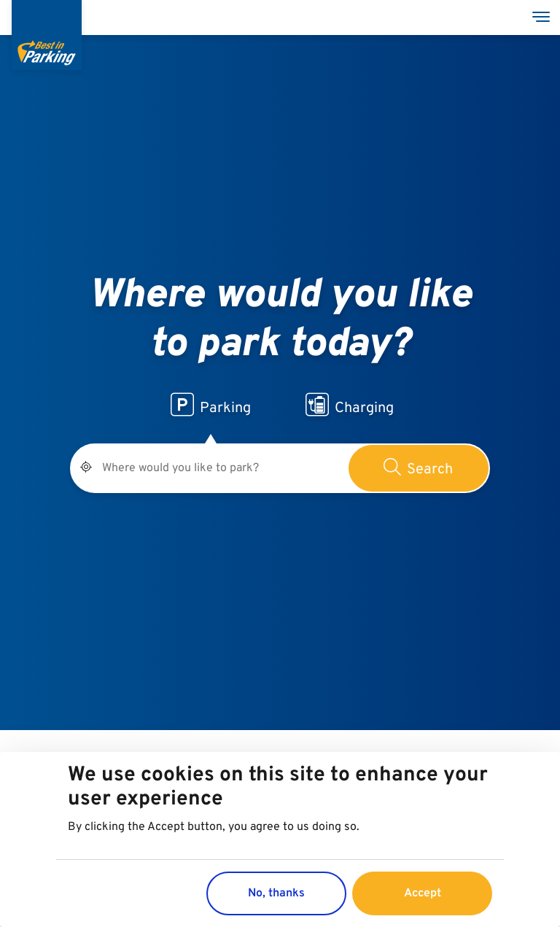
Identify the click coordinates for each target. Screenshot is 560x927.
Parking (211, 406)
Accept (423, 894)
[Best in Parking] (47, 35)
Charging (350, 406)
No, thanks (276, 894)
